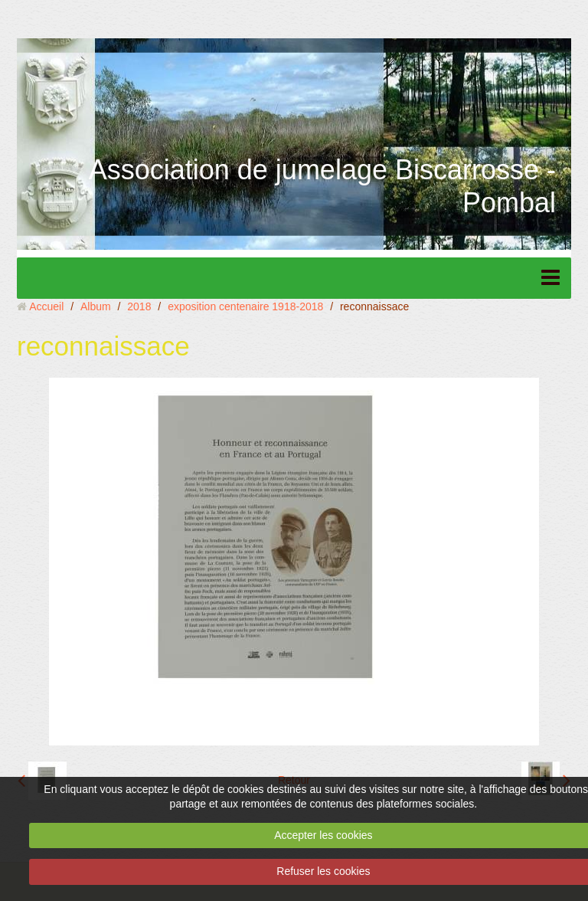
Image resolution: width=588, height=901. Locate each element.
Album (96, 306)
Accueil (46, 306)
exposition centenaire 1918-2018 (245, 306)
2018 (139, 306)
